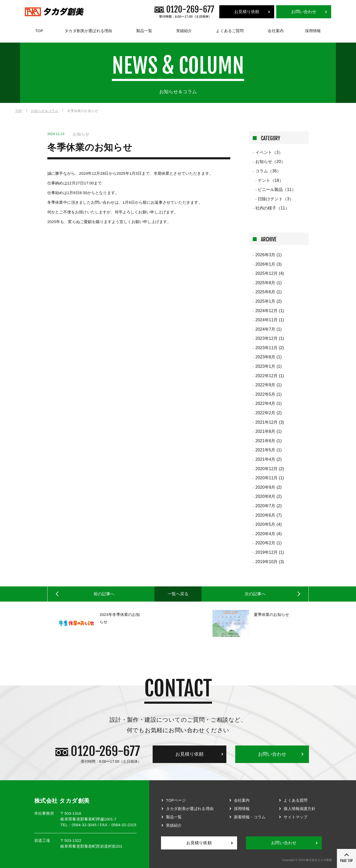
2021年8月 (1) (269, 431)
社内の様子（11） (272, 208)
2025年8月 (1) (269, 283)
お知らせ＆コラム (45, 111)
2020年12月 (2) (270, 469)
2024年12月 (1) (270, 311)
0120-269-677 (105, 751)
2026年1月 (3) (269, 264)
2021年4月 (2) (269, 459)
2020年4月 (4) (269, 534)
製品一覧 (144, 31)
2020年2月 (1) (269, 543)
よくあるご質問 (230, 31)
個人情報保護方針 (299, 809)
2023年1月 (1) (269, 366)
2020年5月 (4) (269, 524)
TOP (39, 31)
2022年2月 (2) (269, 413)
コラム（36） (268, 171)
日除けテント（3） (276, 199)
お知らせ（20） (270, 162)
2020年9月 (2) (269, 487)
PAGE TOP (346, 861)
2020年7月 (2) (269, 506)
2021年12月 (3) (270, 422)
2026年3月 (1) (269, 255)
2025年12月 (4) (270, 273)
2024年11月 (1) (270, 320)
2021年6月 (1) (269, 441)
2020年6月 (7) (269, 515)
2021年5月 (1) (269, 450)
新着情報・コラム (250, 817)
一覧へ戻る (178, 594)
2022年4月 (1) (269, 403)
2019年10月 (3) (270, 562)
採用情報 (313, 31)
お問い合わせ (304, 12)
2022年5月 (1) (269, 394)
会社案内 (276, 31)
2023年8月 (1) (269, 357)
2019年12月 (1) (270, 552)
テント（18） (271, 180)
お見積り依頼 (247, 12)
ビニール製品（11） (277, 190)
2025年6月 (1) (269, 292)
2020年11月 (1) (270, 478)
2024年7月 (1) (269, 329)
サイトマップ (295, 817)
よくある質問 (295, 800)
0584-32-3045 (84, 825)
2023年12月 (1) (270, 338)
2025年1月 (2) (269, 301)
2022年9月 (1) (269, 385)
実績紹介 (184, 31)
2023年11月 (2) (270, 348)
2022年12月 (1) (270, 376)
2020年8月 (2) (269, 496)
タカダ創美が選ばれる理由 (88, 31)
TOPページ (176, 800)
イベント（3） (269, 152)
